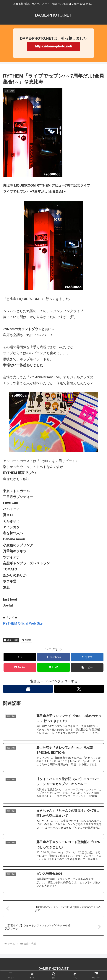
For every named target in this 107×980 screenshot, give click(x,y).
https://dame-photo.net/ (53, 46)
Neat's (27, 640)
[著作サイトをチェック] (28, 689)
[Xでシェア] (20, 657)
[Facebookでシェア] (54, 657)
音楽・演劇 (11, 640)
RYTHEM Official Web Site (23, 623)
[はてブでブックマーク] (87, 657)
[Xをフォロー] (79, 689)
